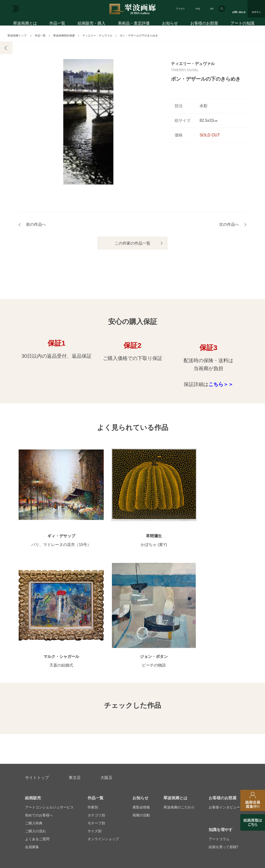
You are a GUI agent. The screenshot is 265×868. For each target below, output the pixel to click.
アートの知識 (242, 24)
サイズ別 (95, 721)
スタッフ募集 (100, 788)
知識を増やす (221, 719)
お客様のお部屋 (204, 24)
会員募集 (32, 737)
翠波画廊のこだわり (179, 697)
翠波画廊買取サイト (224, 788)
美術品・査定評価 (134, 24)
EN (212, 9)
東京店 (75, 667)
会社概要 (32, 788)
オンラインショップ (103, 729)
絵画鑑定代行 (132, 764)
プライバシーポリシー (158, 788)
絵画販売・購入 (92, 24)
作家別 (93, 697)
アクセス (180, 9)
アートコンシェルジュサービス (49, 697)
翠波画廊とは (25, 24)
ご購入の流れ (35, 721)
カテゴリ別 (96, 705)
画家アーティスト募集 (65, 788)
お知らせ (170, 24)
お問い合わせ (37, 764)
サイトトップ (37, 667)
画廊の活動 (141, 705)
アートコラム (219, 729)
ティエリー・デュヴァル (97, 35)
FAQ (198, 9)
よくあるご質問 (37, 729)
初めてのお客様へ (39, 705)
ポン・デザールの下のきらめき (139, 35)
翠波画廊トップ (17, 35)
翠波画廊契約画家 (64, 35)
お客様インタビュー (224, 697)
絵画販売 (33, 688)
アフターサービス (85, 764)
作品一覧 (57, 24)
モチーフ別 (96, 713)
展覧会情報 (141, 697)
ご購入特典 (34, 713)
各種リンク (192, 788)
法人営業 (126, 788)
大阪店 (106, 667)
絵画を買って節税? (224, 737)
